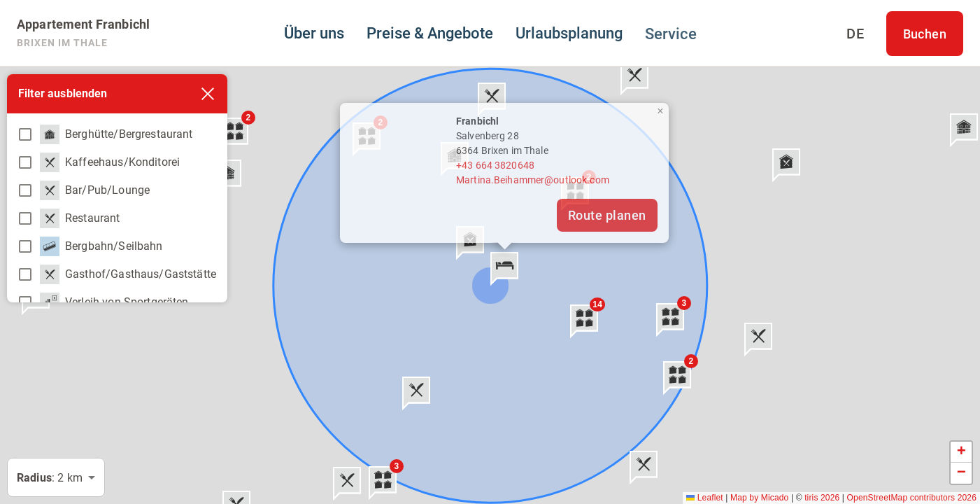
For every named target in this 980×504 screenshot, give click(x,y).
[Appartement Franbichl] (83, 34)
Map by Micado (759, 498)
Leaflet (705, 498)
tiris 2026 (822, 498)
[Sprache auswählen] (855, 34)
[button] (504, 269)
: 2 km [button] (50, 478)
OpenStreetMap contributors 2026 (912, 498)
